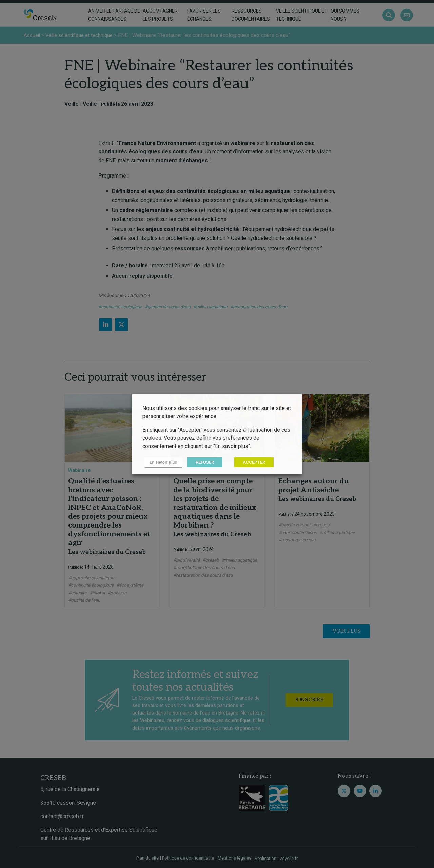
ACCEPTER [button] (251, 463)
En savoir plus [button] (162, 463)
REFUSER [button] (201, 463)
